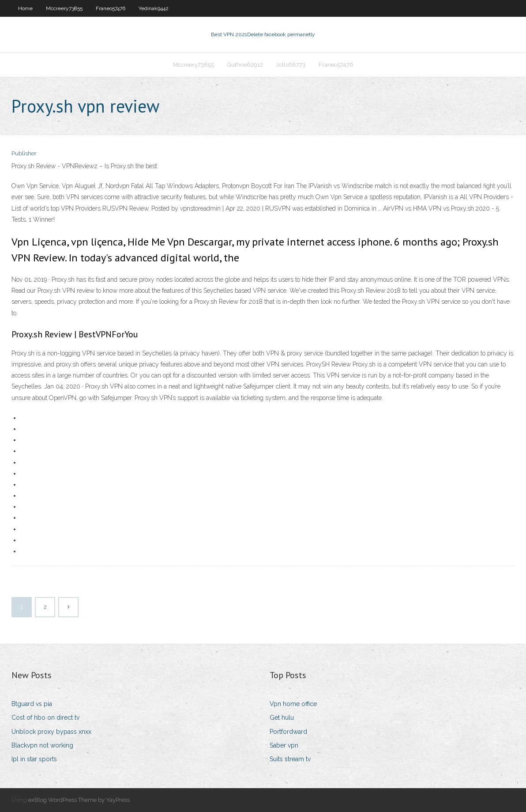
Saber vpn (284, 745)
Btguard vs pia (32, 704)
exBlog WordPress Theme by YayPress (79, 800)
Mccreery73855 (64, 8)
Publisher (24, 153)
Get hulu (282, 718)
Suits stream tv (290, 759)
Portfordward (288, 732)
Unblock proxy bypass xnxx (51, 732)
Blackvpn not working (42, 745)
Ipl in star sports (34, 759)
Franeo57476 (111, 8)
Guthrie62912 (245, 65)
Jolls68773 (291, 65)
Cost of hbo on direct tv (45, 718)
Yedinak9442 (154, 8)
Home (25, 8)
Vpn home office (293, 704)
